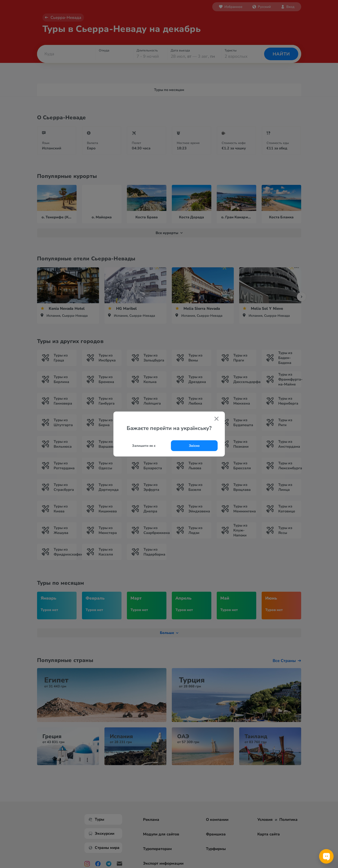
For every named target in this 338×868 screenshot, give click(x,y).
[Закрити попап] (216, 419)
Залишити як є (144, 446)
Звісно (194, 446)
